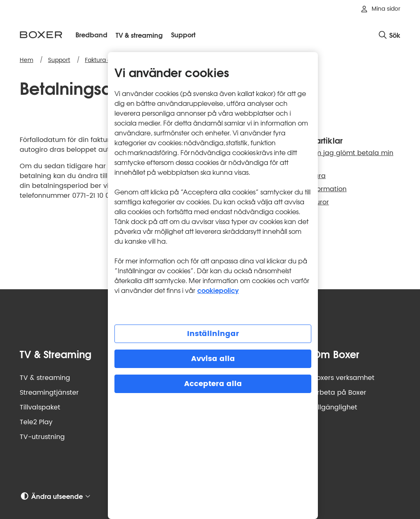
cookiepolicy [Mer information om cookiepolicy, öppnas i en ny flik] (218, 290)
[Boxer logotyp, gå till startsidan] (41, 35)
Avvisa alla (213, 359)
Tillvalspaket (40, 407)
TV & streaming (45, 378)
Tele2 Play (36, 422)
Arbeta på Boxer (339, 393)
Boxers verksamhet (344, 378)
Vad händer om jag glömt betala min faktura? (331, 158)
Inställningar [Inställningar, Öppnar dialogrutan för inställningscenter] (213, 334)
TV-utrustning (42, 437)
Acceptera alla (213, 384)
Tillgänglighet (335, 407)
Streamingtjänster (49, 393)
